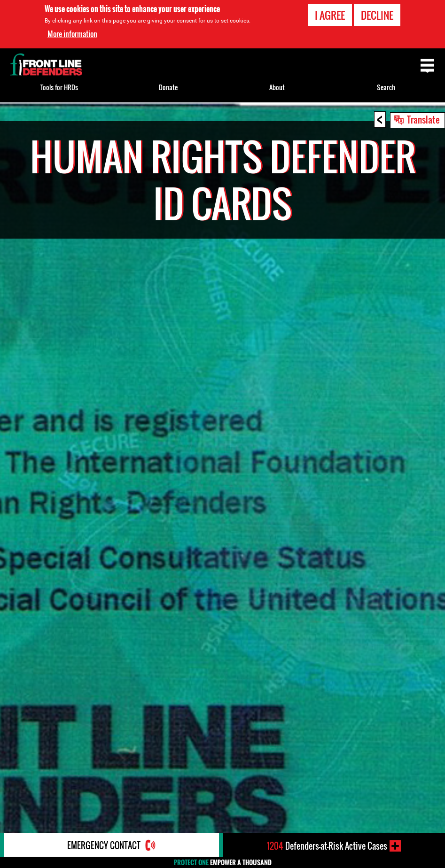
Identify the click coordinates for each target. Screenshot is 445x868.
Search (386, 87)
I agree (330, 15)
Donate (168, 87)
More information (72, 34)
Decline (377, 15)
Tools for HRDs (59, 87)
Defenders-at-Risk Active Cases (327, 846)
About (277, 87)
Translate (423, 119)
